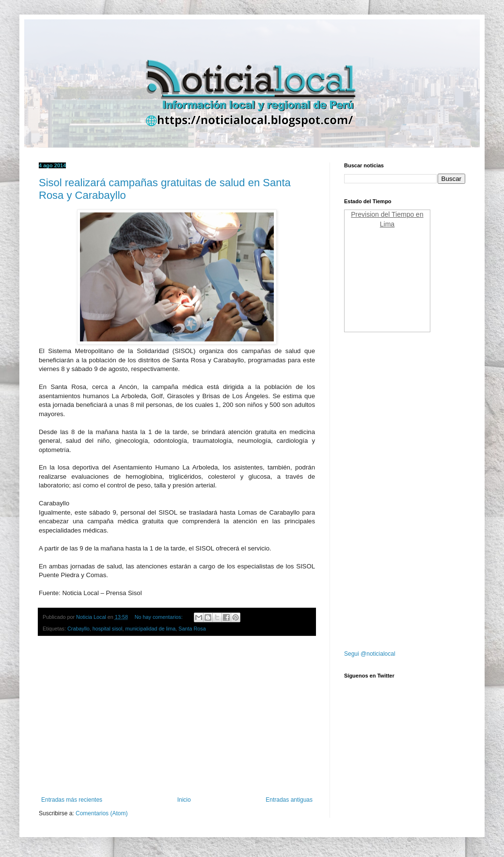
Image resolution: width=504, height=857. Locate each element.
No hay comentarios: (159, 617)
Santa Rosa (192, 629)
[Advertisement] (177, 716)
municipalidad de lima (150, 629)
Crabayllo (79, 629)
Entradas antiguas (289, 800)
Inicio (184, 800)
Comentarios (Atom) (102, 813)
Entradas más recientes (72, 800)
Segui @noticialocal (370, 654)
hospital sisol (108, 629)
